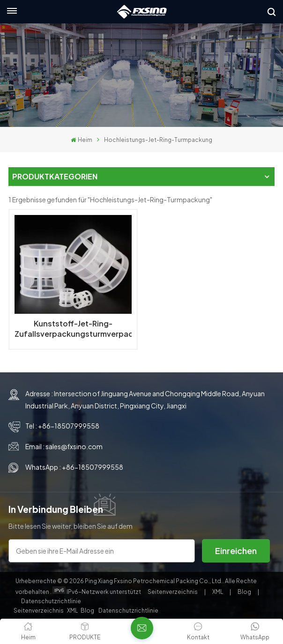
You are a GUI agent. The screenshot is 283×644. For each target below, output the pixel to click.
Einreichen (236, 551)
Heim (81, 140)
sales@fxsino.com (74, 446)
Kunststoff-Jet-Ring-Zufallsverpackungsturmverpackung (73, 329)
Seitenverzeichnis (173, 592)
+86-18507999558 (69, 426)
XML (218, 592)
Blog (245, 592)
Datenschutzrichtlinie (51, 601)
